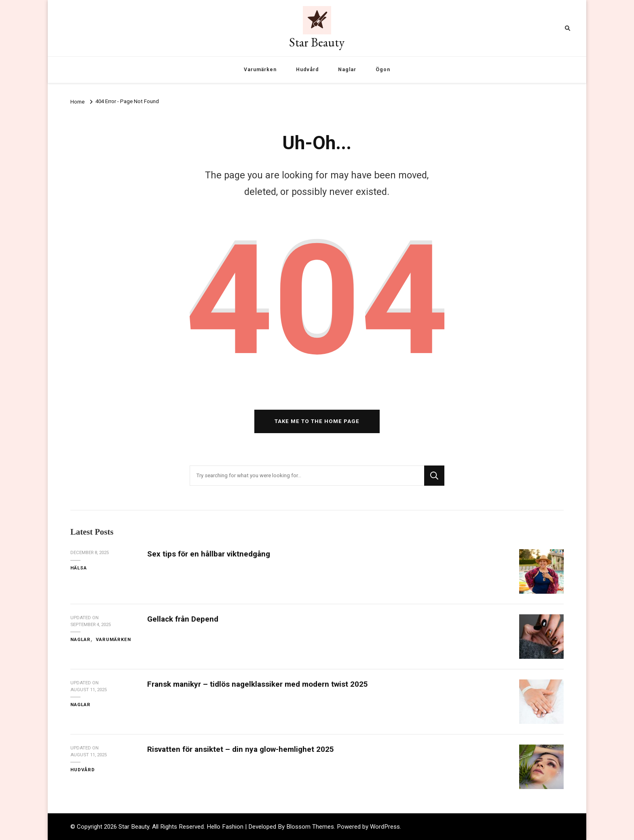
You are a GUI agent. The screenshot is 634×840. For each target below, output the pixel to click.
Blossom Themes (310, 827)
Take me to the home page (317, 421)
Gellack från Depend (183, 619)
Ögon (383, 70)
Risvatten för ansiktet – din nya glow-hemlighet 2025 (241, 749)
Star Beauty (317, 42)
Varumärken (260, 70)
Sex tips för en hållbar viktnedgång (209, 554)
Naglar (347, 70)
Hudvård (307, 70)
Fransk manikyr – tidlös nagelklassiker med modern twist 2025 (258, 684)
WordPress (385, 827)
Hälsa (79, 568)
